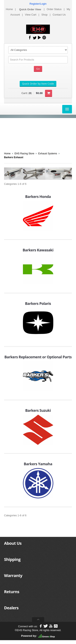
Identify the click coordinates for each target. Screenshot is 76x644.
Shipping (12, 559)
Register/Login (38, 4)
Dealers (11, 608)
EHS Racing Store (24, 154)
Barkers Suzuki (38, 410)
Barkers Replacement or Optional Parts (38, 357)
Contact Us (59, 15)
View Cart (31, 15)
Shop (44, 15)
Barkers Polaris (38, 303)
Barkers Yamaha (38, 464)
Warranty (13, 576)
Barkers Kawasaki (38, 250)
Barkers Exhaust (14, 157)
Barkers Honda (38, 197)
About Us (13, 543)
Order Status (54, 9)
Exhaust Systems (48, 154)
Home (9, 9)
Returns (12, 592)
